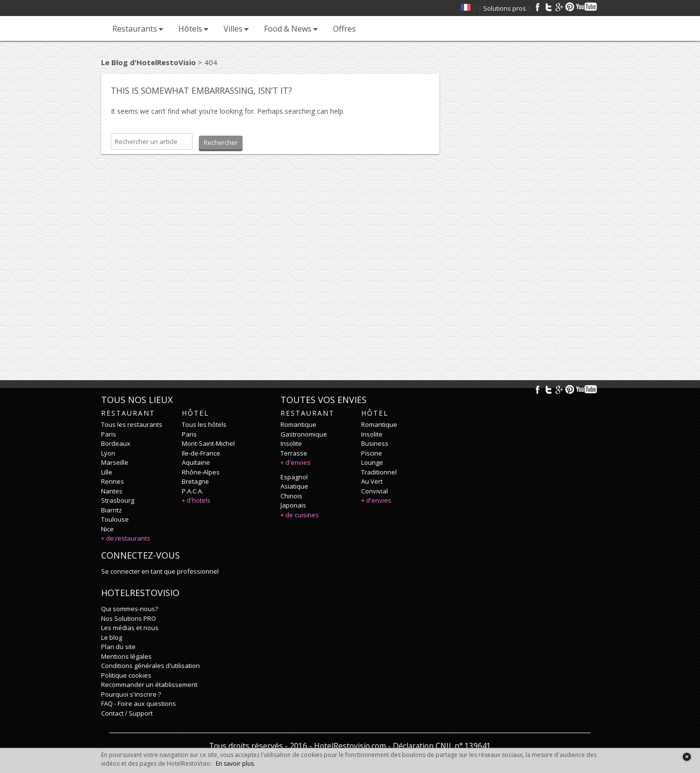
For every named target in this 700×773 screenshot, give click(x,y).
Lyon (108, 453)
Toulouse (115, 519)
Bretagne (195, 481)
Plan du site (118, 647)
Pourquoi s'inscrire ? (131, 694)
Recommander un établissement (149, 685)
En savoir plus (235, 764)
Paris (109, 434)
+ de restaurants (126, 538)
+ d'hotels (196, 500)
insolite (291, 443)
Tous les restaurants (132, 424)
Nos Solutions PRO (129, 618)
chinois (291, 496)
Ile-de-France (201, 453)
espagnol (294, 477)
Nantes (112, 491)
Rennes (113, 481)
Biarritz (112, 510)
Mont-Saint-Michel (208, 443)
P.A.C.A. (192, 491)
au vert (372, 481)
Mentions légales (126, 656)
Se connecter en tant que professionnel (160, 571)
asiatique (294, 486)
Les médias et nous (130, 628)
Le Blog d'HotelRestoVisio (149, 62)
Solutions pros (505, 8)
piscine (372, 453)
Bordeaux (116, 443)
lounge (372, 462)
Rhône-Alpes (201, 472)
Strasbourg (118, 500)
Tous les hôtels (204, 424)
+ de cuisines (300, 515)
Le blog (112, 637)
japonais (293, 505)
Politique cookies (126, 675)
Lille (107, 472)
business (375, 443)
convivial (375, 491)
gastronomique (304, 434)
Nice (107, 529)
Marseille (115, 462)
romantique (298, 424)
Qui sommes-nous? (130, 609)
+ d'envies (296, 462)
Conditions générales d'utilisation (150, 666)
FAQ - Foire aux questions (139, 703)
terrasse (294, 453)
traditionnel (379, 472)
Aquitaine (196, 462)
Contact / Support (127, 713)
